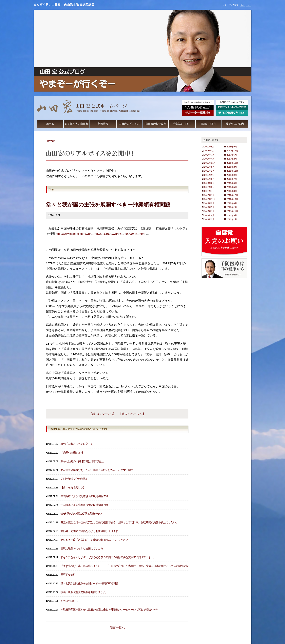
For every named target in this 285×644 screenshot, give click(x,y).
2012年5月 (209, 207)
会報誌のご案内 (182, 124)
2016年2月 (232, 167)
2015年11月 (210, 175)
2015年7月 (232, 179)
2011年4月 (209, 215)
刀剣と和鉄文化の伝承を (74, 479)
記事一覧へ (117, 628)
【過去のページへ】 (132, 414)
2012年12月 (232, 195)
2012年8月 (232, 203)
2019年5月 (209, 147)
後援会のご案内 (235, 124)
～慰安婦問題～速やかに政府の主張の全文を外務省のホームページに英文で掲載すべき (109, 610)
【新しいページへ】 (102, 414)
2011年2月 (209, 219)
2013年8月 (209, 187)
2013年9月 (232, 183)
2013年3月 (232, 191)
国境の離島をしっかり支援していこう (82, 549)
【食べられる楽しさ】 (73, 488)
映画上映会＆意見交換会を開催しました (83, 592)
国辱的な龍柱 (68, 575)
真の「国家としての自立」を (77, 444)
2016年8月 (209, 167)
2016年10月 (232, 163)
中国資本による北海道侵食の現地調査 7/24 (84, 496)
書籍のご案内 (208, 124)
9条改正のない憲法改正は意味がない (81, 514)
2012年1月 (209, 211)
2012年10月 (232, 199)
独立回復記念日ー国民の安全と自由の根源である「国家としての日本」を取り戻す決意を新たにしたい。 (119, 522)
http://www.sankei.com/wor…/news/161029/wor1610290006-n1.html (100, 234)
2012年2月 (232, 207)
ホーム (50, 124)
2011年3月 (232, 215)
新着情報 (103, 124)
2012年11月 (210, 199)
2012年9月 (209, 203)
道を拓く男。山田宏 (76, 124)
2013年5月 (232, 187)
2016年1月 (209, 171)
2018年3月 (209, 151)
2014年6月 (209, 183)
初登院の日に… (69, 601)
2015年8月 (209, 179)
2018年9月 (232, 147)
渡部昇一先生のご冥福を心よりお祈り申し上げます (89, 531)
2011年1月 (232, 219)
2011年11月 (232, 211)
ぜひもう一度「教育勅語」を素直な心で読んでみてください (94, 540)
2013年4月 (209, 191)
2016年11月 (210, 163)
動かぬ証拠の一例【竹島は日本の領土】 (83, 461)
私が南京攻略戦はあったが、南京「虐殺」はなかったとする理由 (97, 470)
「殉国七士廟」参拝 (72, 453)
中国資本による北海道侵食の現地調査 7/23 (84, 505)
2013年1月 (209, 195)
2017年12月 (232, 151)
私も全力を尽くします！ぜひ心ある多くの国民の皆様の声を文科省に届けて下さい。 (108, 557)
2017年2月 (232, 159)
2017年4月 (209, 159)
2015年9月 (232, 175)
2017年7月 (209, 155)
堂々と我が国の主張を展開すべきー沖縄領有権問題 (89, 583)
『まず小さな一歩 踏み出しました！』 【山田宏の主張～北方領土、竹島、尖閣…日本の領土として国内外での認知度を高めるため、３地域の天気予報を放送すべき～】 (156, 566)
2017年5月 (232, 155)
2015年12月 (232, 171)
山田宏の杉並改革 (156, 124)
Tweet (51, 141)
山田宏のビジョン (129, 124)
